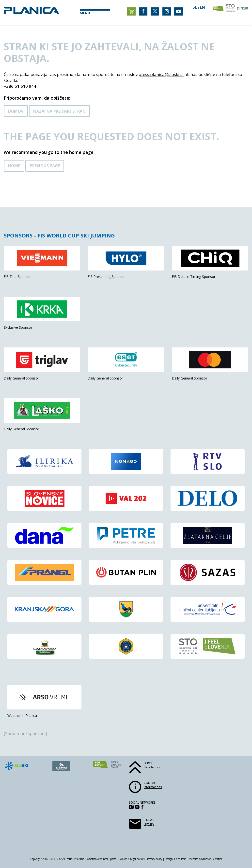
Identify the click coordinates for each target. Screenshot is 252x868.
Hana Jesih (180, 859)
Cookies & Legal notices (132, 859)
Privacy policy (155, 859)
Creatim (217, 859)
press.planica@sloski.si (161, 74)
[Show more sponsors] (25, 733)
